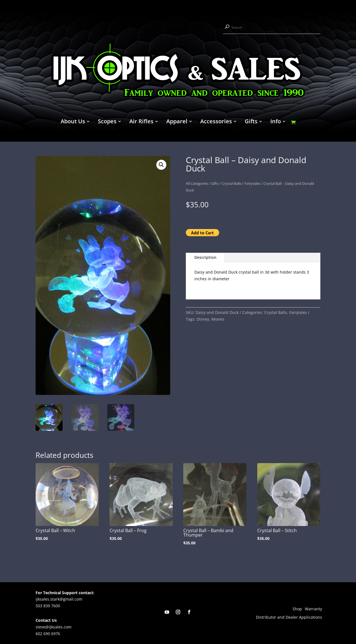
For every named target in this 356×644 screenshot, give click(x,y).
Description (205, 257)
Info (276, 122)
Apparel (177, 122)
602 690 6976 (48, 634)
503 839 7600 (48, 606)
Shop (297, 609)
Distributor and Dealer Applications (289, 618)
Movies (218, 319)
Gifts (251, 122)
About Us (73, 122)
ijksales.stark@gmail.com (59, 599)
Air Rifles (141, 122)
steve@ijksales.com (54, 627)
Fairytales (252, 183)
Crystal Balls (232, 183)
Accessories (216, 122)
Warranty (313, 609)
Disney (203, 319)
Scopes (107, 122)
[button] (161, 165)
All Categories (197, 183)
